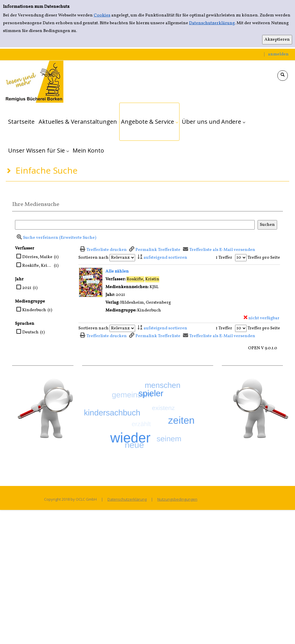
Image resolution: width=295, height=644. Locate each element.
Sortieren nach (93, 258)
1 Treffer (224, 258)
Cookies (102, 15)
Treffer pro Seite (264, 258)
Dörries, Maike (37, 257)
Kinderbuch (34, 310)
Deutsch (30, 332)
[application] (149, 122)
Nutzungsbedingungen (177, 499)
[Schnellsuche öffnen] (283, 76)
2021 (27, 288)
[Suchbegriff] (135, 225)
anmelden (278, 54)
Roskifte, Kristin (37, 266)
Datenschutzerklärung (212, 23)
